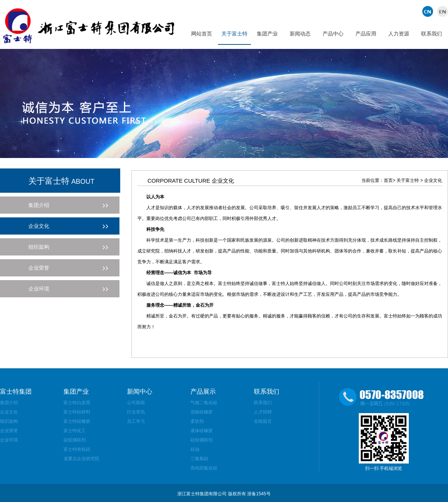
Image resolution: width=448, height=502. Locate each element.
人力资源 (399, 34)
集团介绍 (9, 403)
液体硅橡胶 (202, 431)
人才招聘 (263, 412)
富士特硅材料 (77, 412)
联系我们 (432, 34)
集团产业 (267, 34)
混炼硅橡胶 (202, 412)
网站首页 (202, 34)
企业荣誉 (9, 431)
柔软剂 (197, 421)
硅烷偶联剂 (75, 440)
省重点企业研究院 (81, 459)
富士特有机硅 (77, 449)
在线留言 (263, 421)
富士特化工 (75, 431)
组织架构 (9, 421)
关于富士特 (234, 34)
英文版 (441, 11)
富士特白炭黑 (77, 403)
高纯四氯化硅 (204, 468)
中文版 (428, 11)
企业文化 (9, 412)
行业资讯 (136, 412)
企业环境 (9, 440)
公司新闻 (136, 403)
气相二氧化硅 (204, 403)
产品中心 (333, 34)
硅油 (195, 449)
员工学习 (136, 421)
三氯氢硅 (199, 459)
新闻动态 (300, 34)
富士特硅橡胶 (77, 421)
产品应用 (366, 34)
